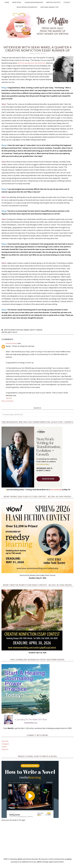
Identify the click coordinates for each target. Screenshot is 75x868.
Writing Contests (53, 2)
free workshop (56, 490)
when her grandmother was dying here (31, 63)
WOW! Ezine (17, 2)
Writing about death (9, 332)
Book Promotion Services (27, 7)
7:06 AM (9, 398)
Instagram (5, 744)
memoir (39, 330)
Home (7, 2)
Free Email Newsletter (49, 7)
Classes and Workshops (34, 2)
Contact (67, 2)
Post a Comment (7, 401)
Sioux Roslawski (11, 343)
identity (33, 330)
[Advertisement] (37, 840)
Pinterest (5, 749)
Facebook (5, 741)
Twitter (4, 747)
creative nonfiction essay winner (16, 330)
